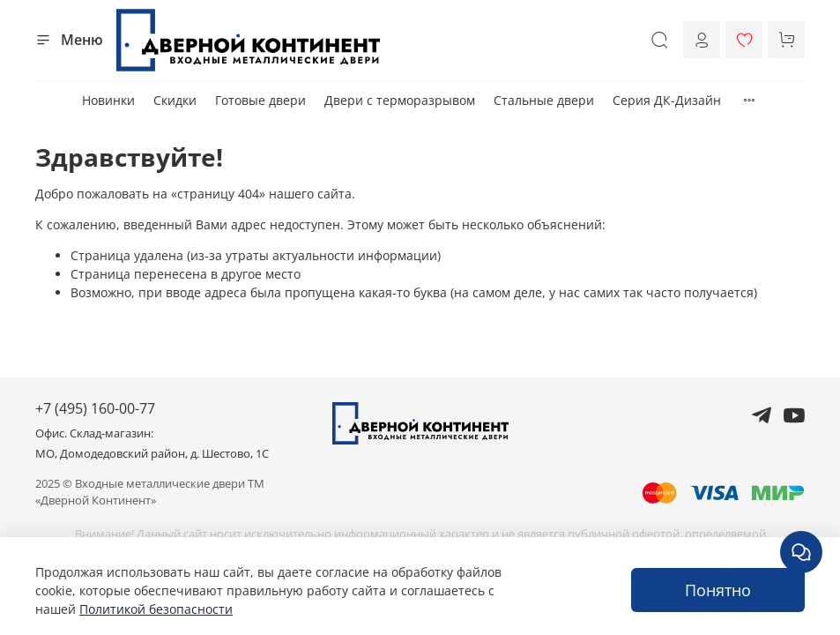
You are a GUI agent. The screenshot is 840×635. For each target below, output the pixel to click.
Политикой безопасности (156, 609)
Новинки (108, 100)
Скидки (175, 100)
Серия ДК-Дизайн (667, 100)
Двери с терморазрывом (400, 100)
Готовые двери (260, 100)
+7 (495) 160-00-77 (95, 408)
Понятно (718, 590)
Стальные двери (544, 100)
